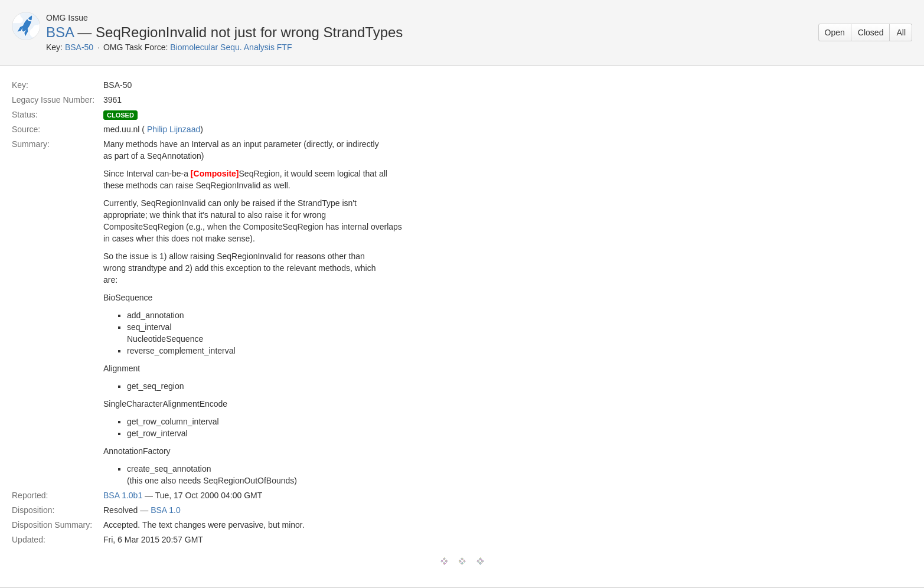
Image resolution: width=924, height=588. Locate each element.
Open (835, 32)
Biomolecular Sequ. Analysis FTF (231, 47)
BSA (60, 32)
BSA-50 (79, 47)
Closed (871, 32)
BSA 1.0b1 (123, 495)
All (901, 32)
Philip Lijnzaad (174, 129)
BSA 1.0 (166, 510)
